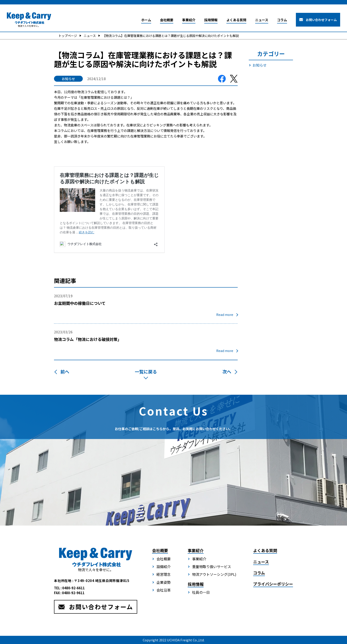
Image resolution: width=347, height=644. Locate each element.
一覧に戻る (146, 372)
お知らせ (260, 65)
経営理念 (164, 574)
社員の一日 (201, 592)
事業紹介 (189, 20)
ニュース (262, 20)
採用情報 (211, 20)
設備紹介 (164, 567)
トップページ (68, 36)
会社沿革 (164, 590)
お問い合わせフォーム (321, 20)
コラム (282, 20)
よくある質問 (236, 20)
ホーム (146, 20)
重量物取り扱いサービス (212, 567)
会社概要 (167, 20)
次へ (227, 372)
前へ (64, 372)
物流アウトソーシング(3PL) (214, 574)
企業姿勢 (164, 582)
